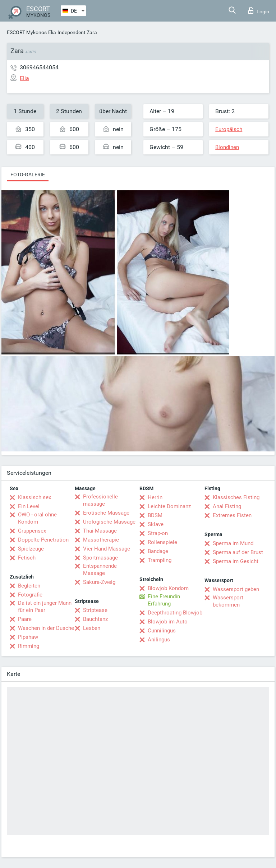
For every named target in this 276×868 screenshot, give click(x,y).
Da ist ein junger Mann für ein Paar (45, 607)
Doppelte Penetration (43, 540)
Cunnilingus (162, 631)
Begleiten (29, 586)
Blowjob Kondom (168, 588)
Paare (25, 619)
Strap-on (158, 533)
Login (259, 10)
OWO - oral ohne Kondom (37, 518)
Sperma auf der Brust (238, 552)
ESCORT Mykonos (27, 32)
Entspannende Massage (100, 570)
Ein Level (29, 506)
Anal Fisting (227, 506)
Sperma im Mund (233, 543)
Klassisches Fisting (236, 497)
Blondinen (227, 147)
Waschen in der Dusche (46, 628)
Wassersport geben (236, 589)
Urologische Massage (109, 522)
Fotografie (30, 595)
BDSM (155, 515)
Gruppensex (32, 531)
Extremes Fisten (232, 515)
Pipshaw (28, 637)
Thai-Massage (100, 531)
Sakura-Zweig (99, 582)
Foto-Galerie (28, 175)
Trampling (160, 560)
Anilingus (159, 640)
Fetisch (27, 558)
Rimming (29, 646)
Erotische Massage (106, 513)
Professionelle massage (100, 500)
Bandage (158, 551)
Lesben (92, 628)
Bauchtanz (95, 619)
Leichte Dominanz (169, 506)
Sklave (156, 524)
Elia (52, 32)
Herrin (155, 497)
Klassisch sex (34, 497)
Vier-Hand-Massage (107, 549)
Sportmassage (100, 558)
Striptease (95, 610)
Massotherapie (101, 540)
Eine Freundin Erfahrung (164, 600)
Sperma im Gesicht (236, 561)
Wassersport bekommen (228, 601)
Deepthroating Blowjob (175, 613)
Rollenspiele (162, 542)
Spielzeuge (31, 549)
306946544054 (39, 67)
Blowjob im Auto (168, 622)
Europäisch (229, 129)
